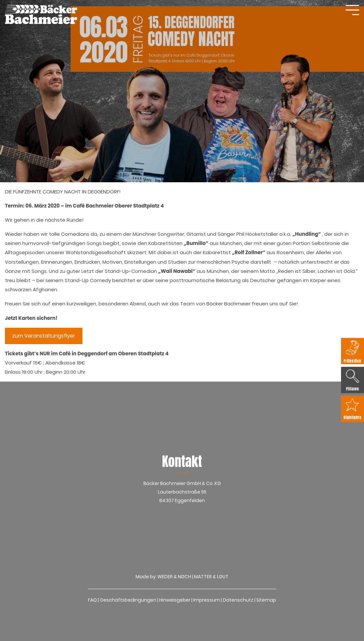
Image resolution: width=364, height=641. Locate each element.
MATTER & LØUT (211, 577)
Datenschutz (238, 600)
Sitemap (266, 600)
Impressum (207, 600)
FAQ (92, 600)
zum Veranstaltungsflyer (44, 336)
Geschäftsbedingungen (128, 600)
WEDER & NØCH (174, 577)
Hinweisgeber (175, 600)
